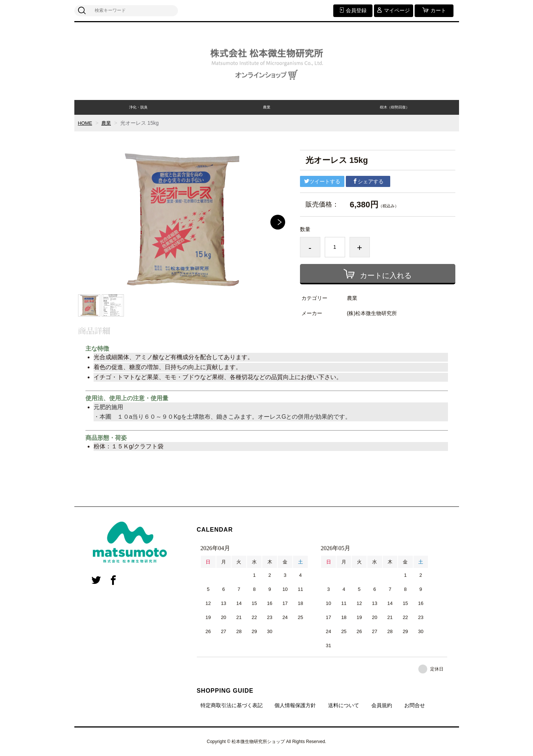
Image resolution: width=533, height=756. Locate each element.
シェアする (368, 181)
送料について (344, 705)
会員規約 (382, 705)
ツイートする (322, 181)
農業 (267, 107)
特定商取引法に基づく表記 (232, 705)
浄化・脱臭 (138, 107)
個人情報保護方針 (295, 705)
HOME (86, 123)
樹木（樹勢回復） (395, 107)
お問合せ (415, 705)
